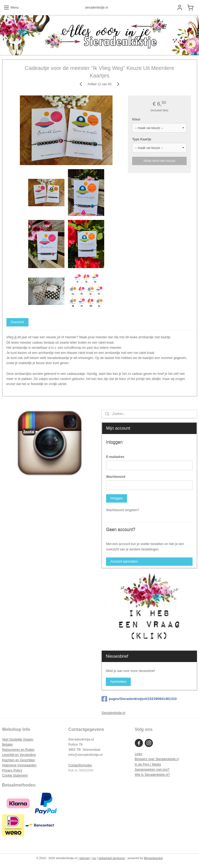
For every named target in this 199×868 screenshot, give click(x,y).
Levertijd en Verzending (19, 755)
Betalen (8, 745)
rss (94, 858)
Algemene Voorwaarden (19, 765)
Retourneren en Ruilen (18, 750)
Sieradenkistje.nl (113, 713)
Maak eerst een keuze (160, 161)
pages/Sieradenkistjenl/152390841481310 (139, 699)
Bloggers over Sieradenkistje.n (156, 759)
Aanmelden (118, 682)
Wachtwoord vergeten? (123, 510)
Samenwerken (145, 770)
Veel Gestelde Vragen (18, 739)
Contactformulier (80, 765)
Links (138, 754)
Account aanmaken (124, 561)
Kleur (136, 119)
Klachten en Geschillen (19, 760)
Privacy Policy (12, 770)
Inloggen (117, 498)
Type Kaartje (142, 139)
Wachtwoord (116, 477)
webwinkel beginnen (112, 858)
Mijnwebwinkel (153, 858)
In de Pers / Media (148, 764)
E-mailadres (115, 457)
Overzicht (17, 322)
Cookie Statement (15, 775)
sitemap (84, 858)
